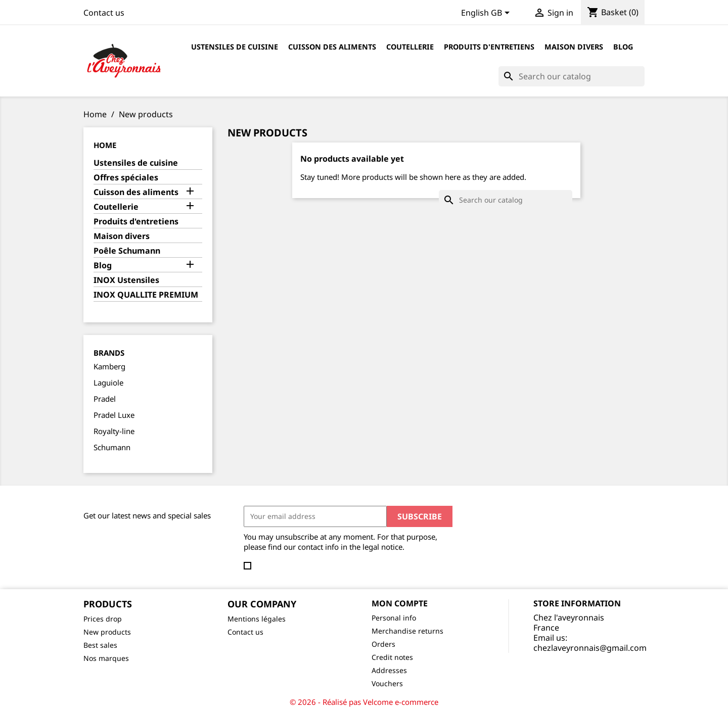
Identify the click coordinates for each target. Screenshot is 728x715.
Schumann (112, 447)
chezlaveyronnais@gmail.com (590, 648)
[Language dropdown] (487, 14)
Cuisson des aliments (332, 47)
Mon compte (400, 603)
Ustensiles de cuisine (235, 47)
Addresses (389, 670)
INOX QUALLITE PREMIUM (146, 295)
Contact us (104, 13)
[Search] (572, 76)
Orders (383, 644)
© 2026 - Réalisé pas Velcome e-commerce (364, 702)
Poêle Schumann (127, 251)
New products (107, 632)
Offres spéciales (126, 178)
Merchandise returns (407, 631)
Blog (623, 47)
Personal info (394, 618)
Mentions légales (257, 619)
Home (105, 145)
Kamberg (109, 366)
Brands (109, 353)
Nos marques (106, 658)
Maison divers (574, 47)
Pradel (105, 399)
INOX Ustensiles (126, 280)
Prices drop (103, 619)
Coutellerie (410, 47)
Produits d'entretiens (489, 47)
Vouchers (387, 683)
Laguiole (108, 383)
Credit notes (392, 657)
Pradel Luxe (114, 415)
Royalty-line (114, 431)
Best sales (100, 645)
